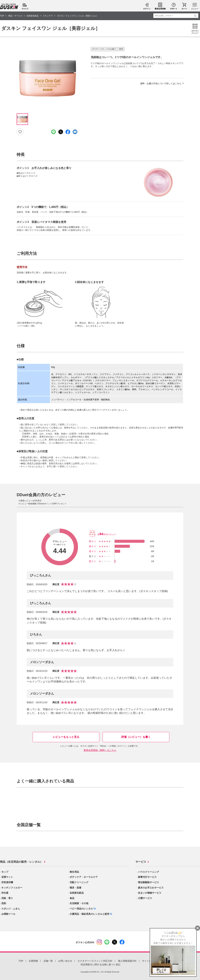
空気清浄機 (7, 882)
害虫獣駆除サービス (148, 882)
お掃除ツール (8, 914)
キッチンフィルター (12, 888)
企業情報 (33, 961)
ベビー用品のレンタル (81, 909)
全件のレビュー (107, 534)
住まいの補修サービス (150, 893)
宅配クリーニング (79, 882)
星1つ (93, 561)
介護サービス (145, 898)
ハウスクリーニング (148, 872)
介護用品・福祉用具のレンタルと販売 (89, 914)
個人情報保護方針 (127, 961)
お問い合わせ (65, 961)
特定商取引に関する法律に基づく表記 (100, 965)
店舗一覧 (48, 961)
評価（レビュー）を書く (136, 737)
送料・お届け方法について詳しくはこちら (161, 83)
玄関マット (7, 877)
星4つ (93, 546)
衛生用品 (74, 872)
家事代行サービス (147, 877)
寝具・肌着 (75, 888)
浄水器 (5, 893)
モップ (5, 872)
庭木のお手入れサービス (151, 888)
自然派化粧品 (77, 893)
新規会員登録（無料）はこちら (100, 750)
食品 (72, 898)
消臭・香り (7, 898)
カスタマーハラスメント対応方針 (95, 961)
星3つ (93, 551)
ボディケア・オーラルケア (84, 877)
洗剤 (4, 903)
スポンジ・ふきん (11, 909)
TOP (21, 961)
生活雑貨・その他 (79, 903)
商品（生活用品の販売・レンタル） (21, 862)
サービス (141, 862)
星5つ (93, 541)
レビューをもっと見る (66, 737)
